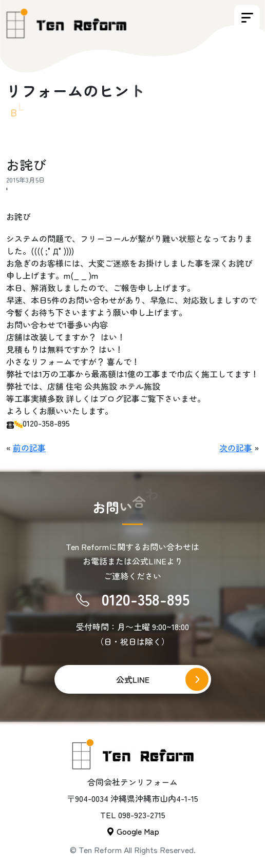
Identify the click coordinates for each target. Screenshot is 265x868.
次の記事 (236, 448)
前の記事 (29, 448)
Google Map (133, 831)
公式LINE (133, 679)
